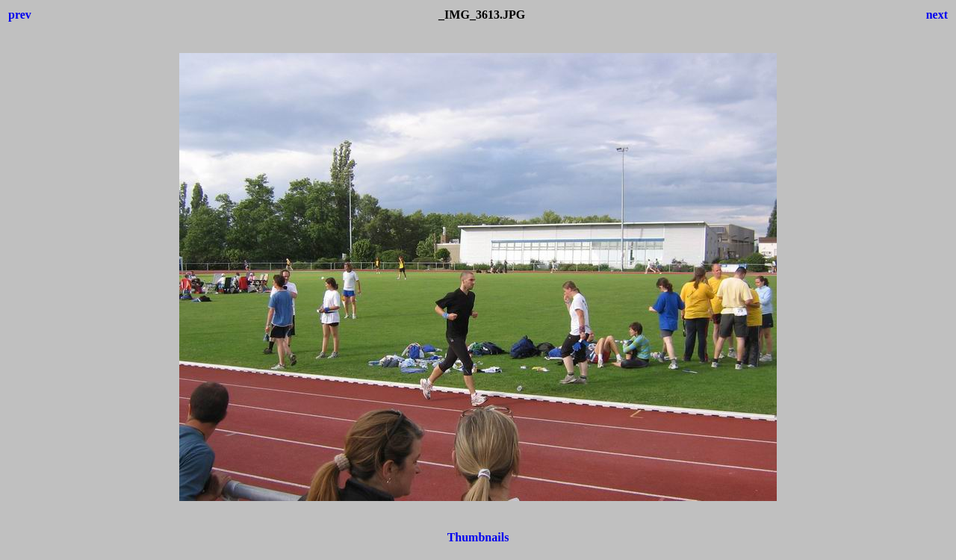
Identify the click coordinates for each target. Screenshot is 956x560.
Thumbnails (478, 537)
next (937, 15)
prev (20, 15)
